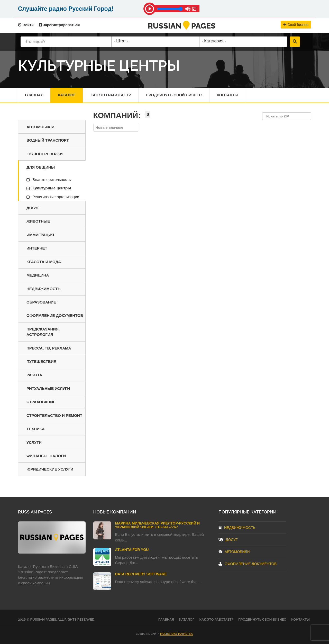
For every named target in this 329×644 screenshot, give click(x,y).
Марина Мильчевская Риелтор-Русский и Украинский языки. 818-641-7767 (158, 525)
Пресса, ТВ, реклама (49, 348)
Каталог (67, 95)
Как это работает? (111, 95)
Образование (41, 302)
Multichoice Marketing (177, 634)
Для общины (41, 167)
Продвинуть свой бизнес (175, 95)
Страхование (41, 402)
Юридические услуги (50, 469)
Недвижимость (43, 289)
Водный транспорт (48, 140)
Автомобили (40, 127)
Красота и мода (44, 262)
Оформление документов (55, 316)
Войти (26, 25)
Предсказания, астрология (43, 332)
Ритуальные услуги (48, 389)
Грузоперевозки (45, 154)
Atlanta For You (132, 550)
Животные (38, 221)
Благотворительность (52, 180)
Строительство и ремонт (54, 416)
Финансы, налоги (46, 456)
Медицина (38, 275)
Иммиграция (40, 235)
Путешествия (41, 362)
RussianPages (182, 26)
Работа (34, 375)
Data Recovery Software (141, 574)
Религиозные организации (56, 197)
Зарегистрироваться (59, 25)
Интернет (37, 248)
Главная (34, 95)
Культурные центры (52, 188)
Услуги (34, 443)
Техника (36, 429)
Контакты (229, 95)
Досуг (33, 208)
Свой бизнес (296, 25)
